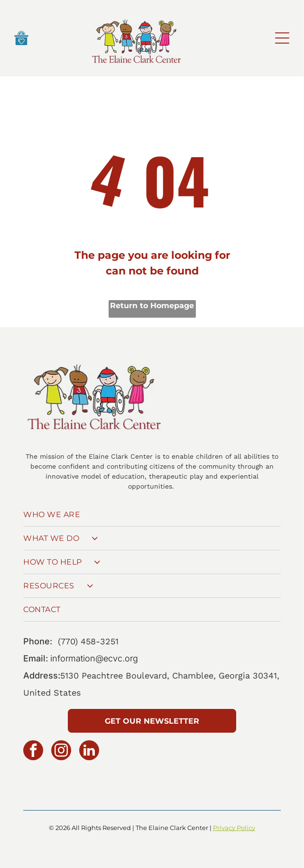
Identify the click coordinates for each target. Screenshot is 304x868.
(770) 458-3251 (88, 641)
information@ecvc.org (94, 658)
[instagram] (61, 751)
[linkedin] (89, 751)
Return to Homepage (152, 306)
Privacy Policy (234, 828)
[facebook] (33, 751)
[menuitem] (152, 515)
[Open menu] (282, 38)
